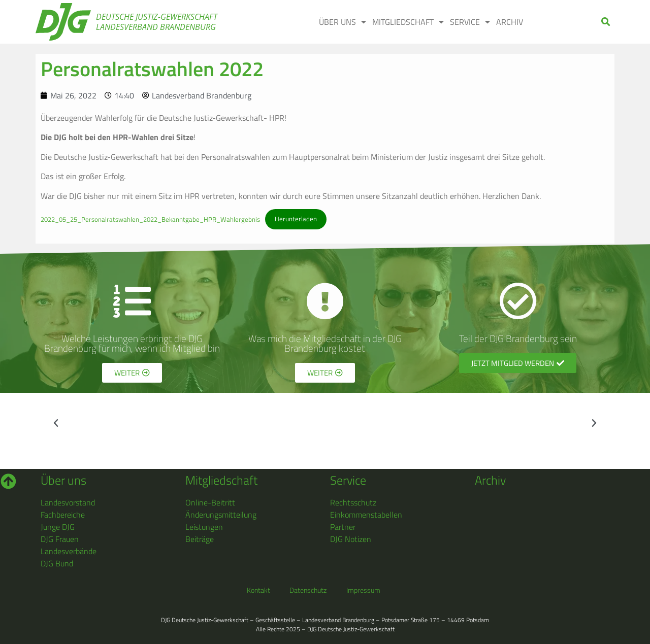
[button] (606, 22)
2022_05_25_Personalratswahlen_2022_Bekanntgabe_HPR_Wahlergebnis (150, 219)
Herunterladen (296, 219)
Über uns (343, 22)
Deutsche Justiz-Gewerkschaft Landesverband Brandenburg (157, 22)
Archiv (510, 22)
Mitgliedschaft (408, 22)
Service (470, 22)
